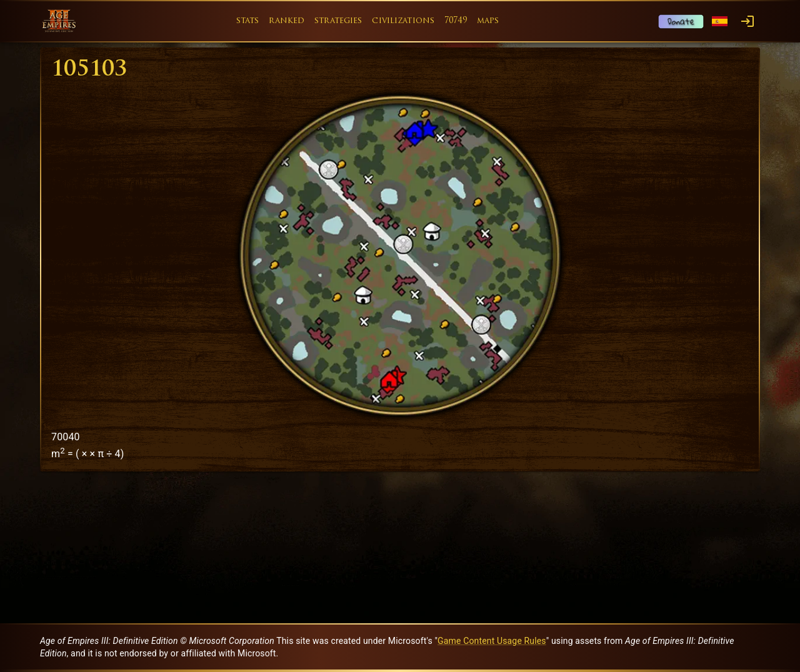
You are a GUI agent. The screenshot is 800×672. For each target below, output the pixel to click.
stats (248, 21)
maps (488, 21)
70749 (456, 21)
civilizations (403, 21)
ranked (287, 21)
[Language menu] (720, 22)
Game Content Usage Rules (492, 641)
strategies (338, 21)
